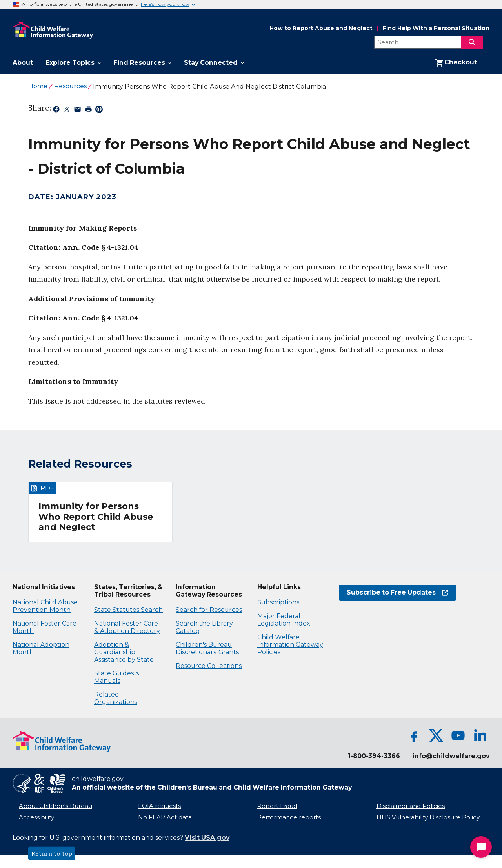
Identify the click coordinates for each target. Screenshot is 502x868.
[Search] (472, 42)
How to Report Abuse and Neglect (321, 29)
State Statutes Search (128, 610)
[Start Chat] (481, 847)
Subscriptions (278, 602)
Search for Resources (209, 610)
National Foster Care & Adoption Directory (127, 627)
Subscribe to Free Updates (397, 592)
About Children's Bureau (55, 806)
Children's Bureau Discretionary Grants (207, 648)
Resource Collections (209, 666)
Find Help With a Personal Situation (436, 28)
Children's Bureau (187, 787)
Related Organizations (116, 698)
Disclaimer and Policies (411, 806)
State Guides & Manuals (117, 677)
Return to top (52, 853)
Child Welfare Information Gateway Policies (290, 645)
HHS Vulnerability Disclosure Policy (428, 817)
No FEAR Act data (165, 817)
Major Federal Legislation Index (284, 620)
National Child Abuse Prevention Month (45, 606)
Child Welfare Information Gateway (293, 787)
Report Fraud (277, 806)
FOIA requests (159, 806)
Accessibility (36, 817)
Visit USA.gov (207, 838)
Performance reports (289, 817)
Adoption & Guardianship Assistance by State (124, 652)
